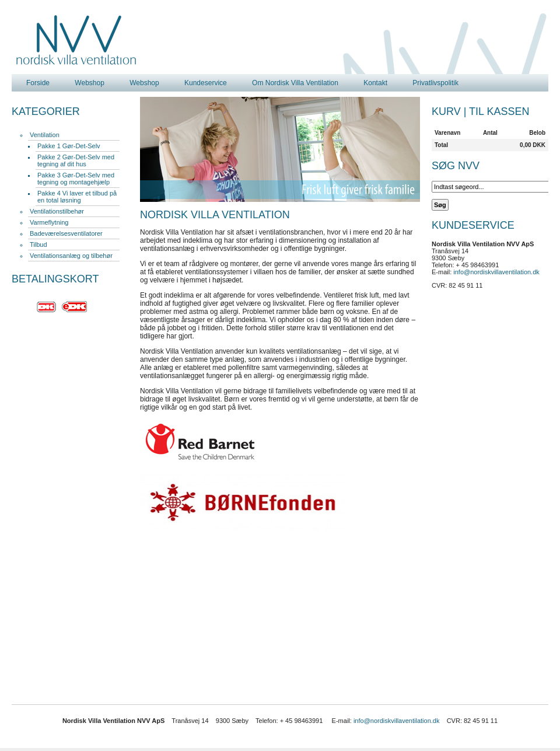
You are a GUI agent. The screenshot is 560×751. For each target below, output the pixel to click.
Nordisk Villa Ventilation (76, 40)
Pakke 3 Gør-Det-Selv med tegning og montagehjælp (76, 179)
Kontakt (375, 83)
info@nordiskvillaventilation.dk (496, 272)
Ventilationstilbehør (57, 211)
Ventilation (45, 135)
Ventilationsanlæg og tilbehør (71, 256)
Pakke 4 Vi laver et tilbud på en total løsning (77, 197)
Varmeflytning (49, 222)
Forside (38, 83)
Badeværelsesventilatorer (66, 233)
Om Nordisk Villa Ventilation (295, 83)
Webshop (89, 83)
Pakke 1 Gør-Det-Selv (69, 146)
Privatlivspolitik (435, 83)
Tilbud (38, 244)
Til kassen (499, 111)
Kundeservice (206, 83)
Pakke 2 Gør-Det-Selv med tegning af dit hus (76, 160)
